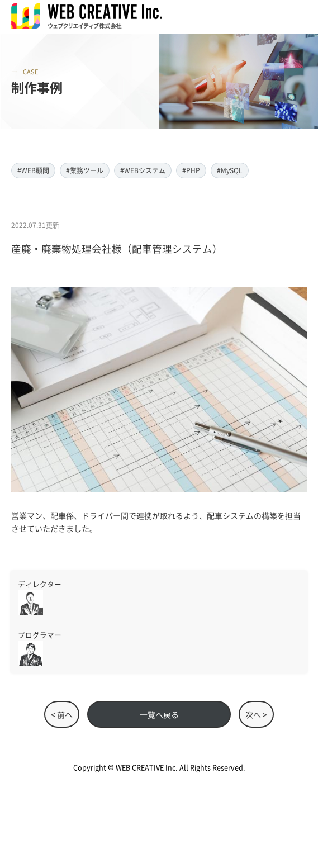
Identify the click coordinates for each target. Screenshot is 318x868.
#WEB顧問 (33, 170)
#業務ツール (85, 170)
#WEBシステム (143, 170)
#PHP (191, 170)
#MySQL (230, 170)
